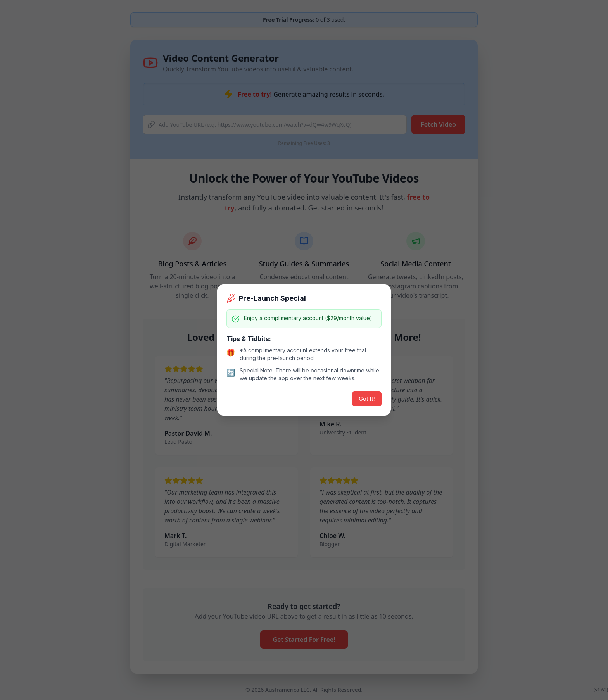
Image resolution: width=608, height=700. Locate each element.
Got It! (367, 399)
